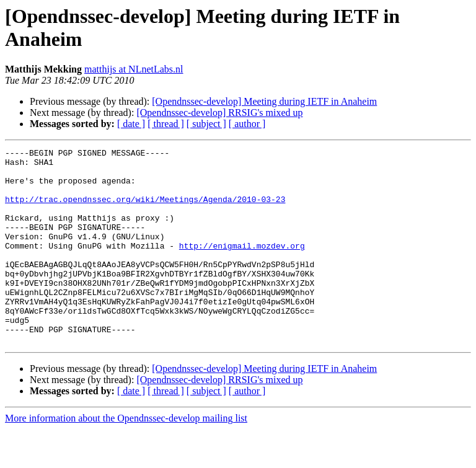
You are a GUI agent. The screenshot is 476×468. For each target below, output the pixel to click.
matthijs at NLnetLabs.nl (134, 69)
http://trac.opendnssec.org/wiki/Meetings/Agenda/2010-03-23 (145, 210)
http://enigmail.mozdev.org (242, 266)
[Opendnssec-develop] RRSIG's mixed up (219, 113)
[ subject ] (206, 124)
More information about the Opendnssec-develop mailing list (126, 457)
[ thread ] (166, 124)
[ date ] (131, 124)
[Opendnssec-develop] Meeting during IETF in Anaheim (264, 101)
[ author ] (247, 124)
